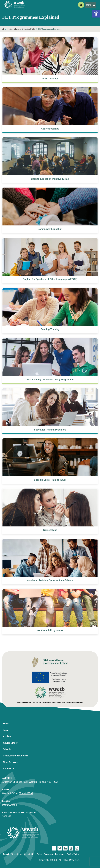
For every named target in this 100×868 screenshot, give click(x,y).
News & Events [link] (11, 762)
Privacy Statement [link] (45, 854)
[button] (89, 5)
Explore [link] (7, 736)
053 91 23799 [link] (26, 793)
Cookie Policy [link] (73, 854)
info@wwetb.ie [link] (10, 805)
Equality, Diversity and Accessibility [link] (19, 854)
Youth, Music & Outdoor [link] (16, 756)
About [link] (6, 730)
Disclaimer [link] (60, 854)
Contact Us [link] (9, 768)
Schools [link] (7, 749)
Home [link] (6, 724)
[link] (96, 14)
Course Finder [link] (10, 743)
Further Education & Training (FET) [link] (21, 29)
